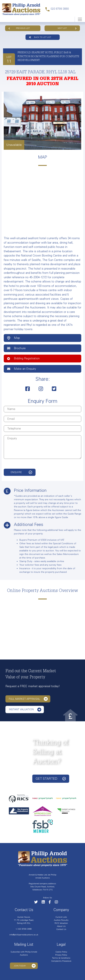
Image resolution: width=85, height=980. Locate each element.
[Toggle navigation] (80, 19)
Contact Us (61, 929)
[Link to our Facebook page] (51, 903)
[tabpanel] (42, 121)
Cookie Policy (61, 952)
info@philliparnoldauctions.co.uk (24, 935)
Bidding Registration (23, 358)
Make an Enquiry (22, 369)
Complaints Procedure (61, 961)
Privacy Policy (61, 955)
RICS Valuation (61, 923)
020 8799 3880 (25, 929)
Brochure (16, 348)
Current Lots (61, 917)
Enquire (16, 472)
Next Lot (67, 28)
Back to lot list (40, 37)
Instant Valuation (25, 710)
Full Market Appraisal (28, 699)
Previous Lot (19, 28)
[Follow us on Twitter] (38, 903)
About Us (61, 926)
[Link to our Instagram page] (58, 903)
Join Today (25, 966)
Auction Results (61, 920)
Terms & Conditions (61, 958)
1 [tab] (42, 148)
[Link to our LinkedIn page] (45, 903)
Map (14, 338)
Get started (51, 779)
